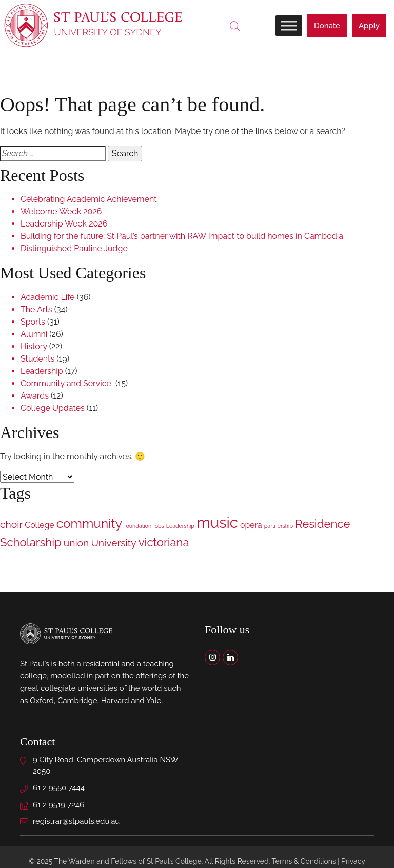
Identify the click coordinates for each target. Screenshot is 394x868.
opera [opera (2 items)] (251, 525)
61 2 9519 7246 (58, 805)
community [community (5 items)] (89, 524)
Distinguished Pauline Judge (74, 248)
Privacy (353, 861)
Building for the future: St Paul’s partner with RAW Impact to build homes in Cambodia (182, 236)
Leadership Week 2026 (64, 224)
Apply (369, 26)
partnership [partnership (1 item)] (279, 526)
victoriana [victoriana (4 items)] (164, 542)
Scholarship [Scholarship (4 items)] (31, 542)
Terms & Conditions (304, 861)
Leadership (42, 371)
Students (37, 359)
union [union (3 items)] (76, 543)
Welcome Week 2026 (61, 211)
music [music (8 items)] (217, 523)
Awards (35, 396)
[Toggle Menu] (289, 25)
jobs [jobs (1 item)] (159, 526)
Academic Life (48, 297)
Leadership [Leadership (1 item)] (180, 526)
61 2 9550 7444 (59, 788)
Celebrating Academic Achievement (89, 199)
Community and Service (67, 383)
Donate (327, 26)
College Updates (53, 408)
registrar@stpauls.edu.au (76, 821)
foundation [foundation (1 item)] (138, 526)
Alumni (34, 334)
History (34, 346)
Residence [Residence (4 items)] (322, 524)
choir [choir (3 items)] (11, 525)
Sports (33, 322)
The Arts (36, 309)
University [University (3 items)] (113, 543)
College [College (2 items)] (39, 525)
